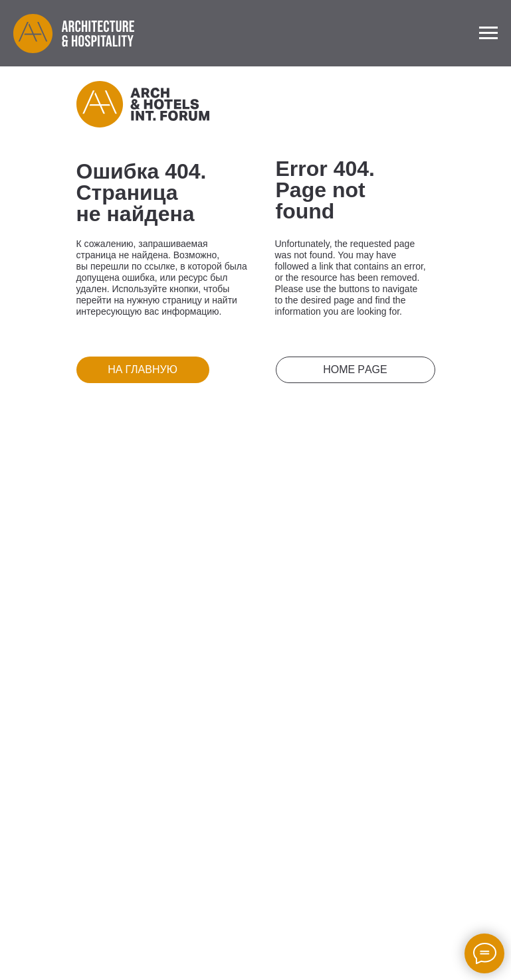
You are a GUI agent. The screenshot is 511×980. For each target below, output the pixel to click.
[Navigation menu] (488, 33)
